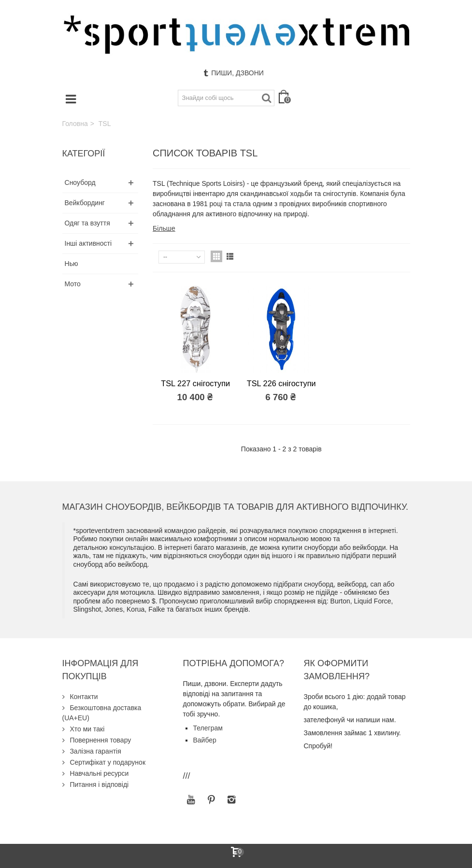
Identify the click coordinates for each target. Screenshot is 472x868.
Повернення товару (100, 740)
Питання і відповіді (99, 784)
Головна (75, 124)
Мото (73, 284)
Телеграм (207, 728)
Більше (164, 228)
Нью (72, 264)
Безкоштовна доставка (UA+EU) (102, 713)
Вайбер (204, 740)
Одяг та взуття (87, 223)
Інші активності (88, 243)
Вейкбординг (85, 203)
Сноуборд (80, 182)
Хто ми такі (86, 729)
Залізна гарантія (95, 751)
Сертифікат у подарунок (107, 762)
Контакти (83, 697)
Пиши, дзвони (233, 73)
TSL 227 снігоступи (195, 383)
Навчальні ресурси (99, 773)
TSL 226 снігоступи (281, 383)
